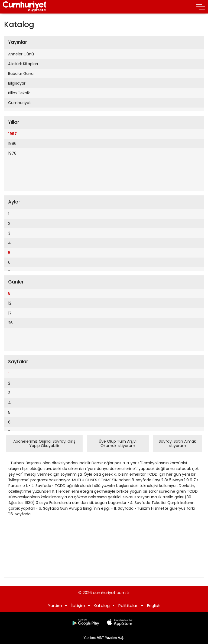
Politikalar (128, 605)
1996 (12, 144)
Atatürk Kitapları (23, 64)
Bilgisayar (17, 83)
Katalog (102, 605)
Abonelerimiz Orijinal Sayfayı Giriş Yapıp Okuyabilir (44, 443)
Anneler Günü (21, 54)
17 (10, 313)
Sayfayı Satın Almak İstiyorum (177, 443)
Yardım (55, 605)
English (154, 605)
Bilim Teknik (19, 93)
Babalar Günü (21, 74)
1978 (12, 153)
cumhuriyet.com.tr (111, 593)
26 (10, 323)
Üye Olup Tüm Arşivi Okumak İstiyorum (118, 443)
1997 (12, 134)
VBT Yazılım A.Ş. (111, 638)
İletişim (78, 605)
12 (10, 303)
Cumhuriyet (19, 103)
